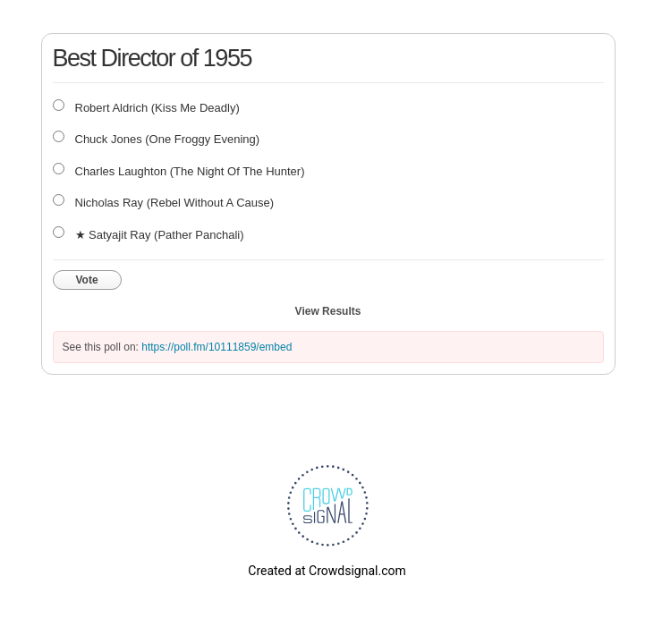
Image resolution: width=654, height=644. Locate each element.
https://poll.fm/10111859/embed (217, 347)
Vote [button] (87, 280)
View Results (328, 311)
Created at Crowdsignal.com (327, 571)
